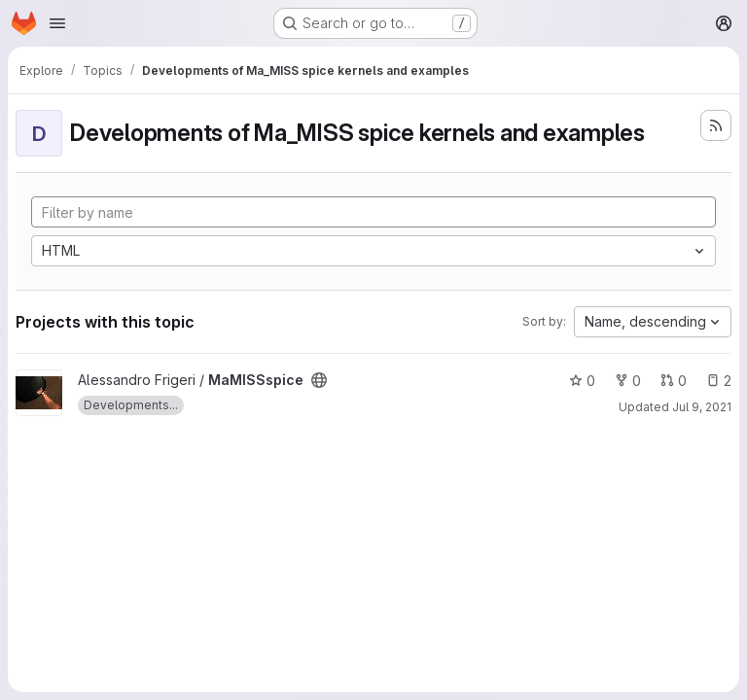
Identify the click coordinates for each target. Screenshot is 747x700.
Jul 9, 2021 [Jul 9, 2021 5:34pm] (702, 407)
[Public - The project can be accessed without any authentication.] (319, 380)
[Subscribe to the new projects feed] (716, 125)
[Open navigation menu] (57, 23)
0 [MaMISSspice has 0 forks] (628, 381)
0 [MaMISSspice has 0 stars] (582, 381)
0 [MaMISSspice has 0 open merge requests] (674, 381)
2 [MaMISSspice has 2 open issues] (719, 381)
